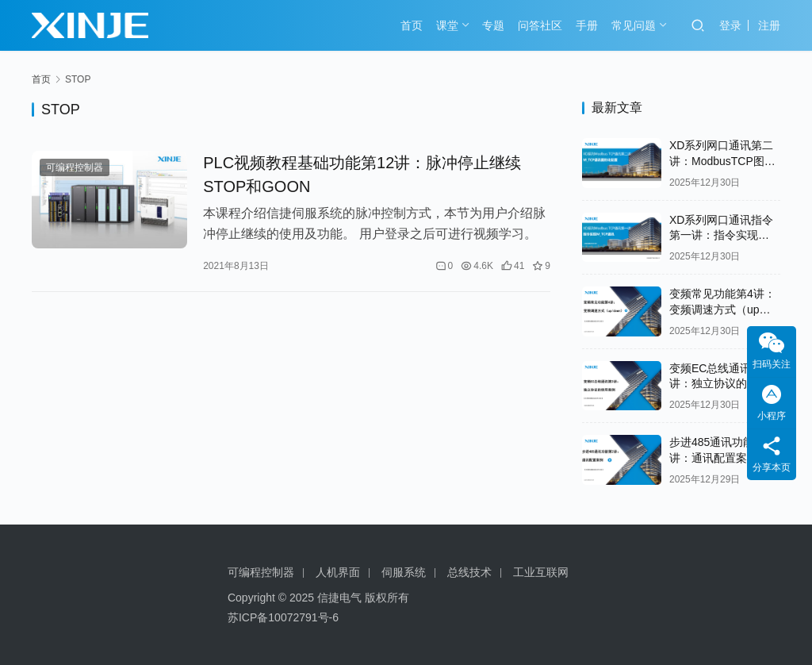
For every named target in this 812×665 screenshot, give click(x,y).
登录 (730, 25)
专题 (493, 25)
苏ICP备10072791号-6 (283, 617)
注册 (769, 25)
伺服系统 (404, 572)
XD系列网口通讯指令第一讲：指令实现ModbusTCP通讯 (721, 235)
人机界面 (338, 572)
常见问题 (634, 25)
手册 (587, 25)
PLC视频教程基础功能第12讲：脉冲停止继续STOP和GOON (362, 175)
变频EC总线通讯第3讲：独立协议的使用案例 (725, 384)
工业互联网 (541, 572)
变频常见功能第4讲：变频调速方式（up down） (722, 309)
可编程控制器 (75, 167)
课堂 (447, 25)
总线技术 (469, 572)
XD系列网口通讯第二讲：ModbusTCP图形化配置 (722, 161)
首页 (412, 25)
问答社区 (540, 25)
